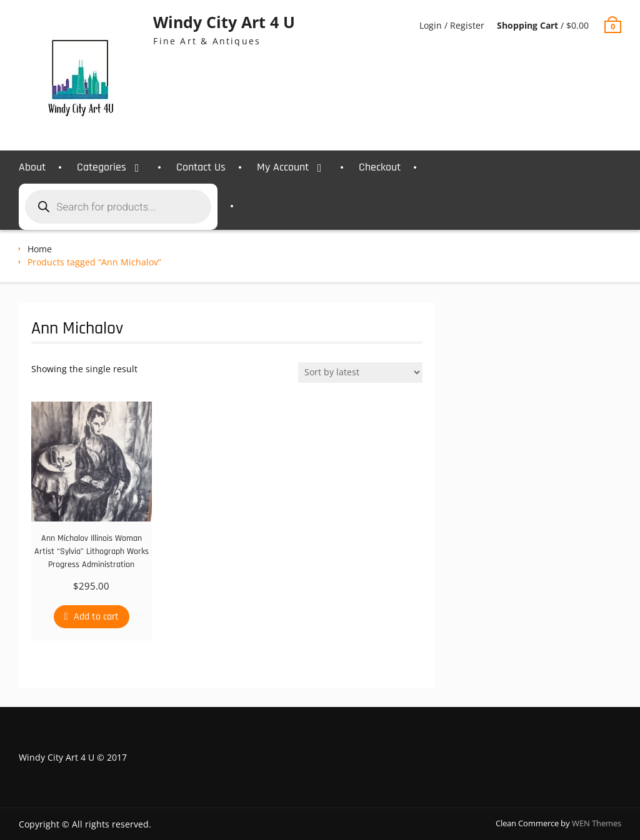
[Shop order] (360, 373)
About (32, 167)
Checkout (380, 167)
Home (40, 249)
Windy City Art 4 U (224, 22)
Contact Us (201, 167)
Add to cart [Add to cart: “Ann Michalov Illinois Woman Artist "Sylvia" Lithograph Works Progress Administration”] (96, 617)
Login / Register (452, 25)
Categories (102, 167)
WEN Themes (597, 823)
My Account (283, 167)
